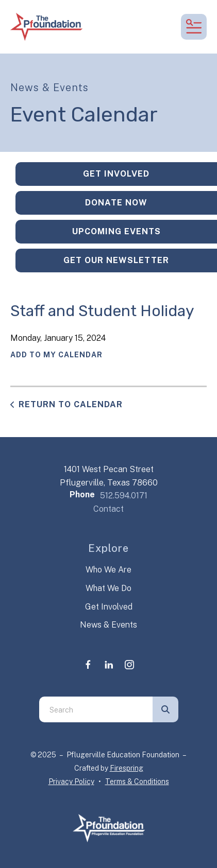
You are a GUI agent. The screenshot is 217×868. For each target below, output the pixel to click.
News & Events (109, 625)
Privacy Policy (71, 782)
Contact (109, 509)
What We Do (109, 588)
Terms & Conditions (137, 782)
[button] (194, 27)
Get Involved (116, 174)
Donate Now (116, 203)
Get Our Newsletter (116, 260)
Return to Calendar (71, 404)
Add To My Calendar (56, 355)
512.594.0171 (124, 496)
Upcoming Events (116, 231)
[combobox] (96, 709)
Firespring (127, 768)
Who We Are (109, 570)
